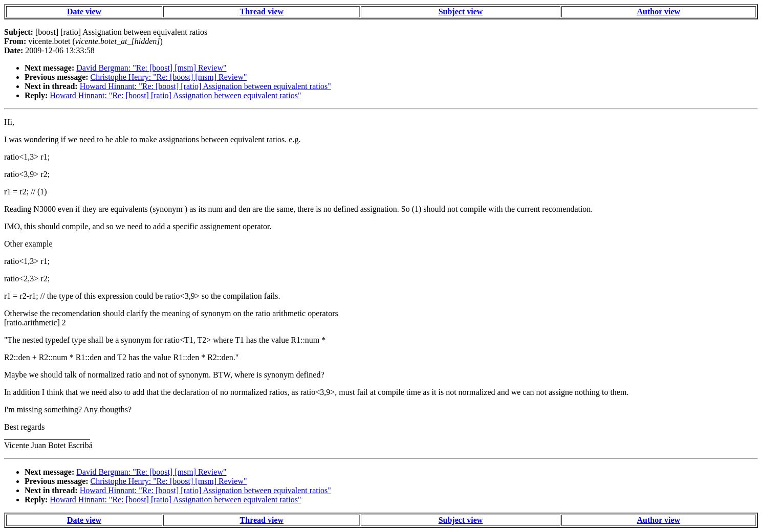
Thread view (262, 12)
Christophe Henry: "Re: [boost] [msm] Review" (169, 77)
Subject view (461, 12)
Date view (84, 12)
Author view (659, 12)
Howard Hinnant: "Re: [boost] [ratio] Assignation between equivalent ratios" (205, 86)
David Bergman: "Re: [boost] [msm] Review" (151, 68)
